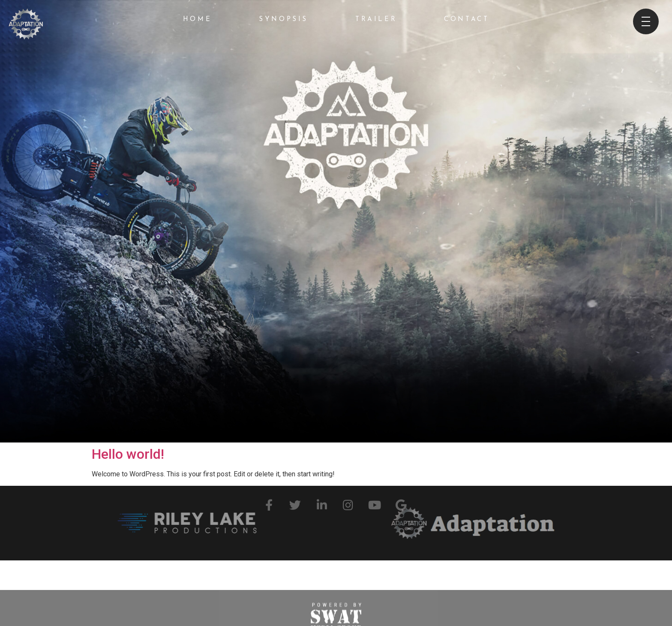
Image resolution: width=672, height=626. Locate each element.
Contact (466, 20)
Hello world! (128, 454)
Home (197, 20)
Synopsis (283, 20)
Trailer (376, 20)
